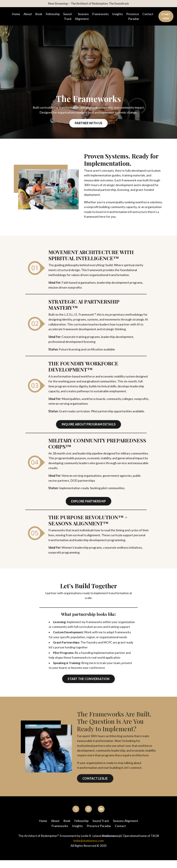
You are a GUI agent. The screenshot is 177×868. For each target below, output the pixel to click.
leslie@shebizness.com (89, 849)
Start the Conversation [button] (88, 686)
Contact (148, 14)
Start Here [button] (166, 17)
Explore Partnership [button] (89, 503)
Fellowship (53, 14)
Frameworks (101, 14)
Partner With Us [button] (89, 124)
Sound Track (68, 17)
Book (39, 14)
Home (16, 14)
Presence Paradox (133, 17)
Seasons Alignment (82, 17)
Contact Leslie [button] (95, 786)
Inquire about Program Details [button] (88, 426)
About (28, 14)
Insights (118, 14)
